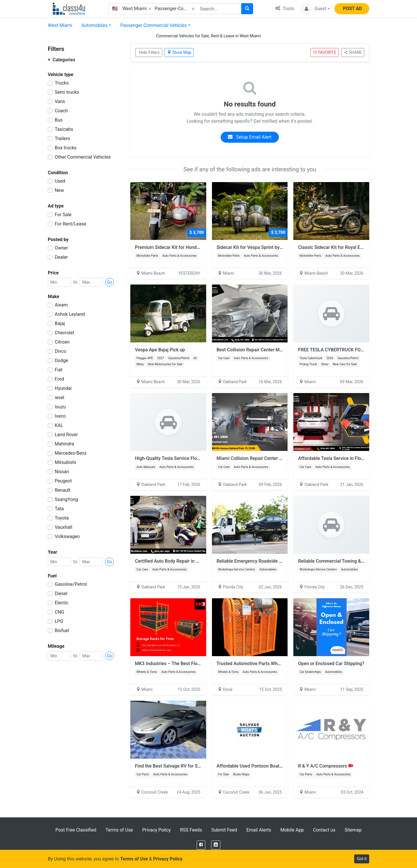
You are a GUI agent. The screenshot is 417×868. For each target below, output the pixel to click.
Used (60, 181)
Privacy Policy (157, 830)
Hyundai (63, 388)
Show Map (179, 52)
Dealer (61, 257)
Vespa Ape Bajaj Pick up (160, 350)
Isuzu (60, 407)
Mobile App (292, 830)
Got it (362, 859)
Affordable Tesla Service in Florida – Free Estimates (352, 458)
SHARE (353, 52)
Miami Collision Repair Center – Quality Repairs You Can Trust (281, 458)
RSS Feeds (191, 830)
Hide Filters (149, 52)
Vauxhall (64, 527)
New (59, 190)
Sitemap (353, 830)
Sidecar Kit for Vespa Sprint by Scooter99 (262, 247)
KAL (59, 425)
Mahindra (64, 444)
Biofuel (62, 631)
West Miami (60, 25)
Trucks (62, 83)
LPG (59, 621)
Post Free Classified (76, 830)
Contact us (324, 830)
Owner (61, 248)
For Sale (63, 215)
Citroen (62, 342)
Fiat (59, 370)
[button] (315, 9)
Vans (60, 101)
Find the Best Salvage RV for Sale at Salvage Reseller (190, 766)
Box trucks (66, 148)
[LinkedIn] (216, 845)
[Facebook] (201, 845)
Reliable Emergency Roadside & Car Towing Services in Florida (281, 561)
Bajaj (60, 323)
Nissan (62, 472)
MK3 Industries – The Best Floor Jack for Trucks (185, 664)
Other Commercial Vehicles (83, 157)
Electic (62, 603)
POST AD (352, 9)
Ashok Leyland (70, 314)
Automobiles (94, 25)
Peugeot (63, 481)
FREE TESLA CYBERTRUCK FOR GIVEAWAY (343, 350)
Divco (61, 351)
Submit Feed (224, 830)
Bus (59, 120)
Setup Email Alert (250, 137)
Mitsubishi (65, 462)
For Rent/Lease (71, 224)
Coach (61, 111)
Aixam (61, 305)
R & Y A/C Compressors (325, 766)
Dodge (61, 360)
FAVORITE (325, 52)
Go (109, 282)
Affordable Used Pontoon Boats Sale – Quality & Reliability (277, 766)
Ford (59, 379)
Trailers (62, 138)
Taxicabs (64, 129)
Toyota (62, 518)
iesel (60, 398)
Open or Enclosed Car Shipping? (331, 664)
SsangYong (66, 499)
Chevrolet (64, 333)
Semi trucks (67, 92)
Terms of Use (119, 830)
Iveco (60, 416)
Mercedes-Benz (71, 453)
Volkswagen (67, 536)
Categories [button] (62, 60)
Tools (285, 9)
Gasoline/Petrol (71, 584)
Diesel (61, 593)
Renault (63, 490)
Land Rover (66, 435)
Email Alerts (259, 830)
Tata (59, 509)
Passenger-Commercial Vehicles (154, 25)
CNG (60, 612)
